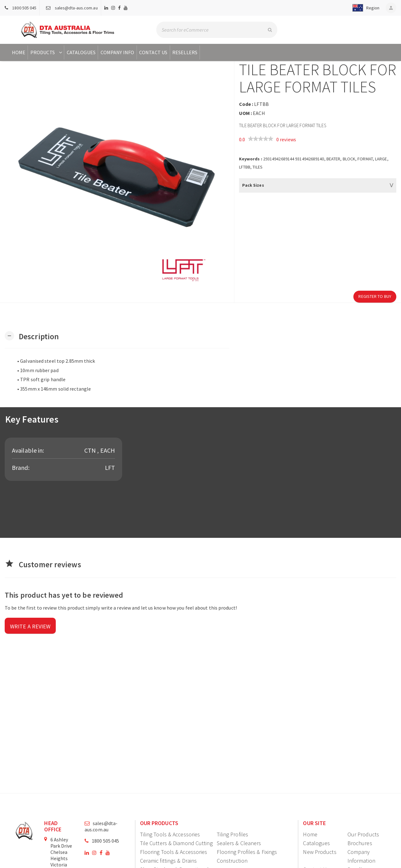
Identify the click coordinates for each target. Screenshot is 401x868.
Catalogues (81, 52)
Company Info (117, 52)
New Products (320, 852)
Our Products (363, 834)
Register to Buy (375, 296)
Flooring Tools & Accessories (174, 852)
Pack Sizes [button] (253, 185)
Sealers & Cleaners (239, 843)
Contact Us (153, 52)
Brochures (360, 843)
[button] (365, 8)
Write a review (30, 626)
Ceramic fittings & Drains (169, 861)
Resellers (185, 52)
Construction (232, 861)
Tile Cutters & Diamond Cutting (176, 843)
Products (47, 52)
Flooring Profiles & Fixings (247, 852)
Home (19, 52)
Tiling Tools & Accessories (170, 834)
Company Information (361, 856)
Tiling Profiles (233, 834)
